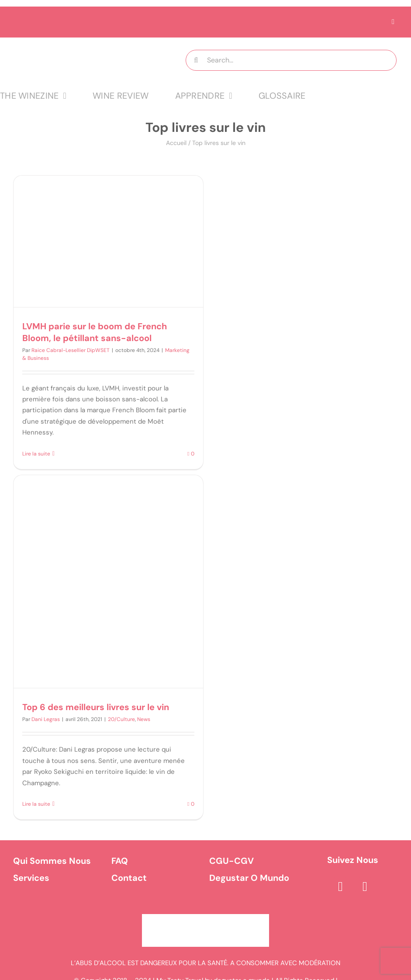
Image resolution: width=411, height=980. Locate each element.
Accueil (176, 143)
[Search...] (291, 60)
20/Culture (121, 719)
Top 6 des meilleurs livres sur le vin (96, 707)
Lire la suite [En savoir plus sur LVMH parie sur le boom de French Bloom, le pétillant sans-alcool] (36, 454)
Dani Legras (46, 719)
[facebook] (340, 887)
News (144, 719)
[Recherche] (196, 60)
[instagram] (365, 887)
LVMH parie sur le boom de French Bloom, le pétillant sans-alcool (95, 332)
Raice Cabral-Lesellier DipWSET (71, 350)
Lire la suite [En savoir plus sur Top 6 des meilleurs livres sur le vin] (36, 804)
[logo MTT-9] (81, 45)
